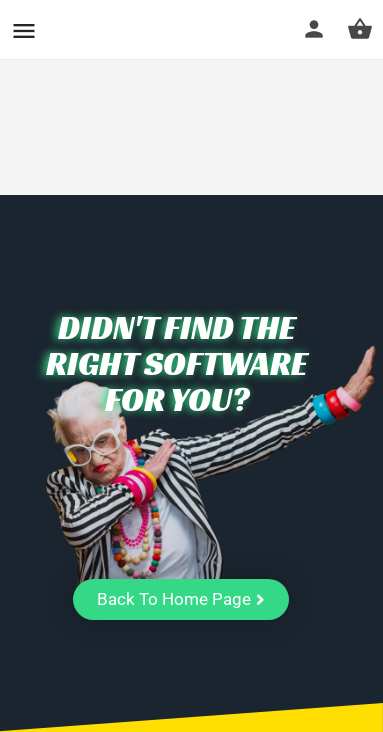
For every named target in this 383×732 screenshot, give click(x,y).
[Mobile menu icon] (24, 30)
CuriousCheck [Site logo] (133, 29)
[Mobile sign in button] (314, 29)
